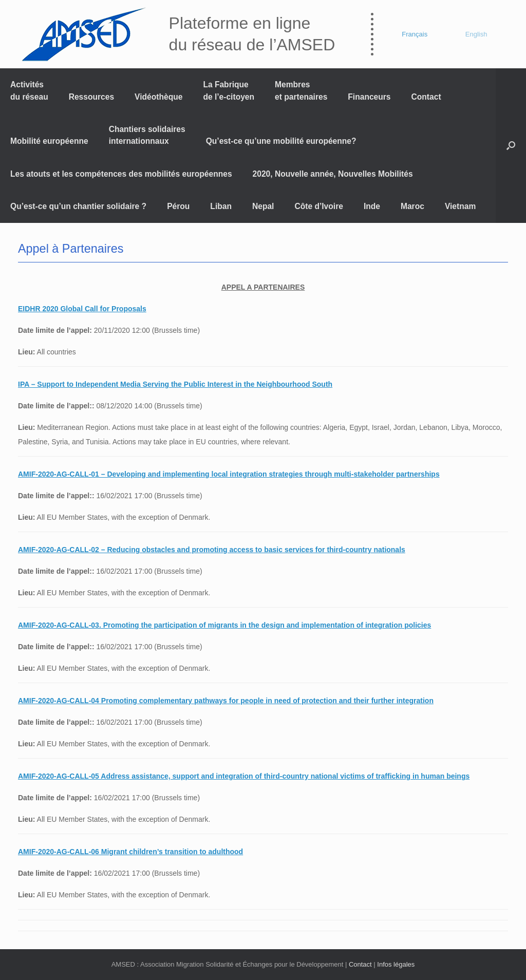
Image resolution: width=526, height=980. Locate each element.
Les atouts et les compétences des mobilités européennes (121, 174)
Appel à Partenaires (71, 249)
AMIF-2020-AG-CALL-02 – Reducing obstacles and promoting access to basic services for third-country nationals (212, 550)
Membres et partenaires (301, 90)
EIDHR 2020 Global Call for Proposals (82, 309)
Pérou (178, 206)
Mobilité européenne (49, 141)
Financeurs (369, 97)
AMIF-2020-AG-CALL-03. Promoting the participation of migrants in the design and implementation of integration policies (224, 625)
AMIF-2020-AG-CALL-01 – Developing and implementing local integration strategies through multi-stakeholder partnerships (229, 474)
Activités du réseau (29, 90)
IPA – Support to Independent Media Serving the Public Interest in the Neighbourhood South (175, 384)
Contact (426, 97)
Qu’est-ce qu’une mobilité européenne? (281, 141)
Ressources (91, 97)
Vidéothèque (158, 97)
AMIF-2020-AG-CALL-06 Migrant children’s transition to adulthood (130, 852)
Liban (221, 206)
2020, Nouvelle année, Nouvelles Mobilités (333, 174)
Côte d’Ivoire (318, 206)
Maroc (412, 206)
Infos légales (396, 964)
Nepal (263, 206)
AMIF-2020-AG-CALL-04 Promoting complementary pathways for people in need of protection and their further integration (226, 701)
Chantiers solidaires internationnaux (147, 135)
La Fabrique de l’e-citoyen (229, 90)
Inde (372, 206)
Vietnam (460, 206)
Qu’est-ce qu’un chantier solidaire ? (78, 206)
